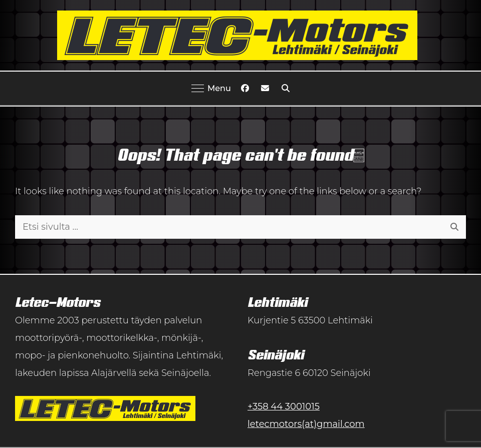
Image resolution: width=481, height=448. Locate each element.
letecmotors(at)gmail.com (306, 424)
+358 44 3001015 (284, 406)
